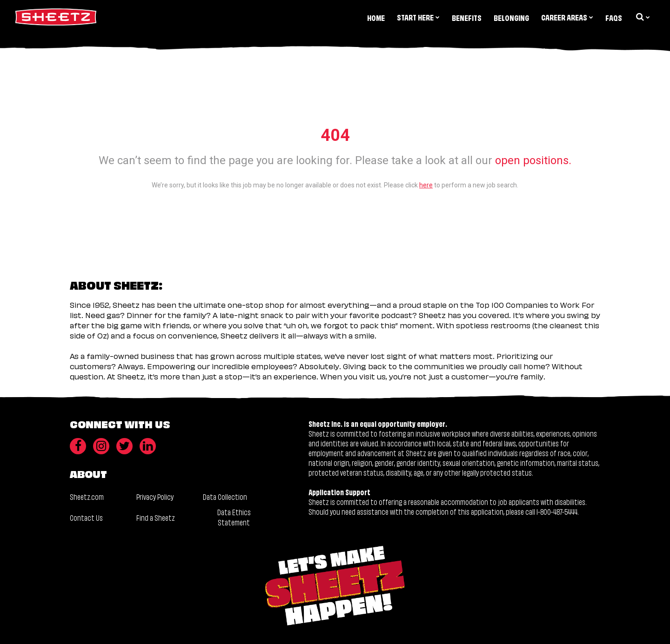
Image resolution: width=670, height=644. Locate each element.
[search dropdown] (642, 17)
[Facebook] (78, 446)
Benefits (467, 17)
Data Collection (225, 496)
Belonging (511, 17)
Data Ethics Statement (234, 517)
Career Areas (567, 17)
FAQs (614, 17)
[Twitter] (124, 446)
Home (376, 17)
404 (335, 135)
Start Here (418, 17)
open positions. (533, 160)
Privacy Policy (155, 496)
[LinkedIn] (148, 446)
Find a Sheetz (156, 517)
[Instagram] (101, 446)
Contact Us (86, 517)
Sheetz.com (87, 496)
